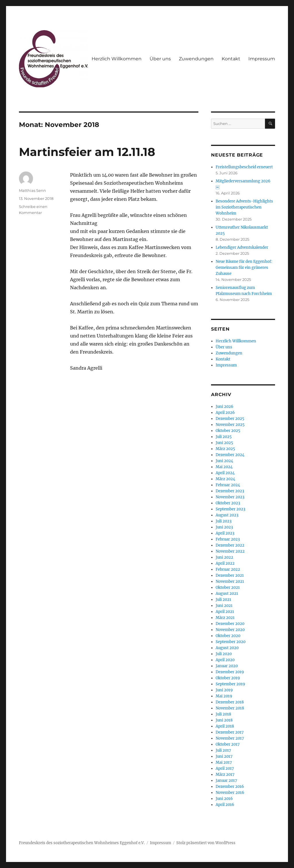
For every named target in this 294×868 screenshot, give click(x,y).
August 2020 (227, 648)
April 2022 (225, 563)
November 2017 (230, 738)
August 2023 (227, 515)
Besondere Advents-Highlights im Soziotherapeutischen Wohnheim (244, 207)
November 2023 (230, 497)
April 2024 (225, 473)
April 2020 (225, 660)
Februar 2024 (228, 485)
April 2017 (225, 768)
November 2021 (230, 581)
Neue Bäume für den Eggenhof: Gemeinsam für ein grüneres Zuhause (244, 268)
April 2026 (225, 413)
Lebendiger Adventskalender (242, 247)
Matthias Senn (32, 190)
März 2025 (225, 449)
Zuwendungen (196, 59)
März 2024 (225, 479)
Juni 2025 (224, 443)
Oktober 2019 (228, 678)
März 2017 (225, 775)
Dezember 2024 (230, 455)
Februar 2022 (228, 569)
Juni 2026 (225, 407)
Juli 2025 (224, 437)
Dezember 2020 (230, 624)
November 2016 (230, 793)
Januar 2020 (227, 666)
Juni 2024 (224, 461)
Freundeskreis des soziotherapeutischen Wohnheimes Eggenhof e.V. (82, 843)
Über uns (160, 59)
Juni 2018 (224, 720)
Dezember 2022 (230, 545)
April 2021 (225, 612)
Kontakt (231, 59)
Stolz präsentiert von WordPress (206, 843)
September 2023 (230, 509)
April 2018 (225, 726)
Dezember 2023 (230, 491)
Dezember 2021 (230, 575)
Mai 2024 (224, 467)
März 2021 (225, 618)
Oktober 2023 (228, 503)
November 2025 (230, 425)
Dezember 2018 (230, 702)
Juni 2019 (224, 690)
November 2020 (230, 630)
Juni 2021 (224, 606)
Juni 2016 (224, 799)
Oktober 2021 (228, 588)
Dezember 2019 (230, 672)
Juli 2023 (224, 521)
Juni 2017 (224, 756)
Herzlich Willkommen (117, 59)
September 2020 (231, 642)
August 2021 (227, 594)
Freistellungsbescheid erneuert (244, 167)
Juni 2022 (224, 557)
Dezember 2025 (230, 419)
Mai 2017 (224, 762)
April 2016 (225, 805)
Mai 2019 (224, 696)
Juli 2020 (224, 654)
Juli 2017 (223, 750)
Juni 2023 (224, 527)
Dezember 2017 (230, 732)
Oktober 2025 (228, 431)
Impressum (262, 59)
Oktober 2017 (228, 744)
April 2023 (225, 533)
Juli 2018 (223, 714)
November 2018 (230, 708)
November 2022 (230, 551)
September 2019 (230, 684)
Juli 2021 (223, 600)
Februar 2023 (228, 539)
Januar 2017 (226, 781)
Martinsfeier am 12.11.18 (87, 152)
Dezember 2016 (230, 787)
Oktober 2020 (228, 636)
